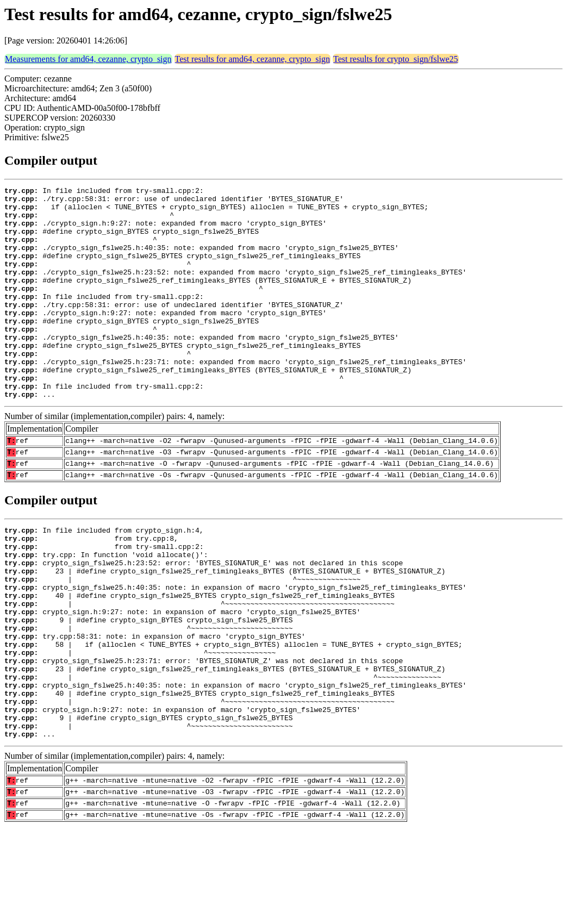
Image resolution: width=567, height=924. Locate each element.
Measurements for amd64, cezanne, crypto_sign (88, 59)
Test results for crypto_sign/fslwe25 (396, 59)
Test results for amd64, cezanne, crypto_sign (253, 59)
